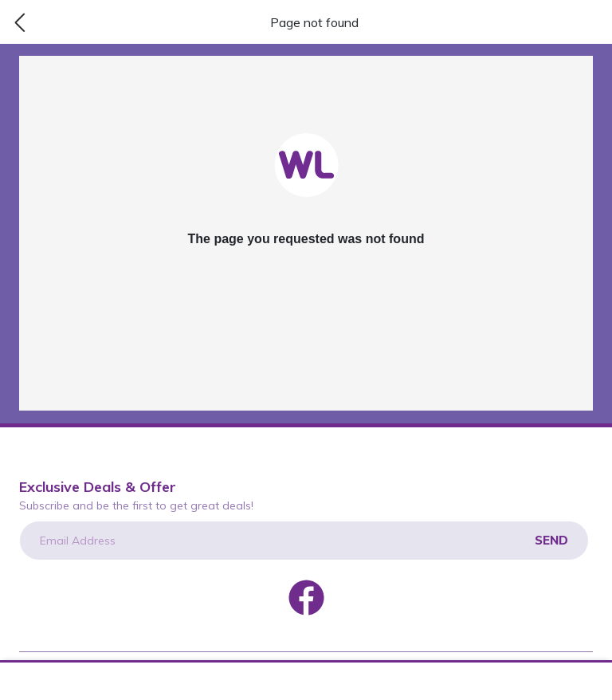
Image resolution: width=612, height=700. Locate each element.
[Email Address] (304, 541)
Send (551, 540)
